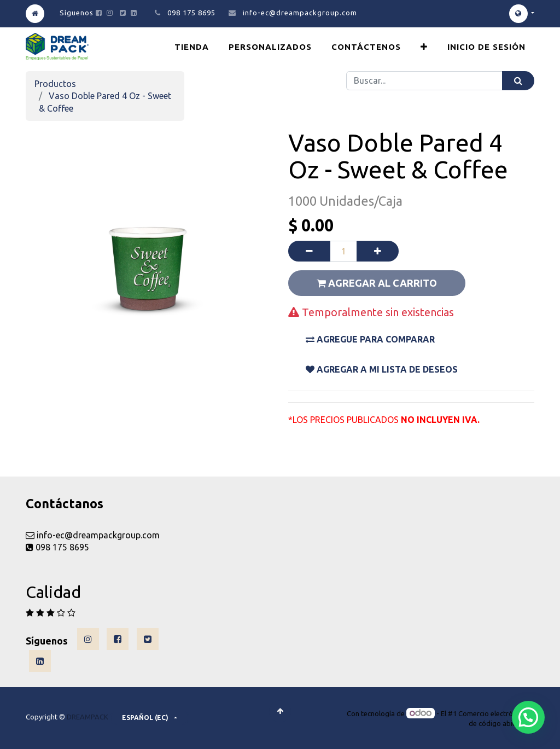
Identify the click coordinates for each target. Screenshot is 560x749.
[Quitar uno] (309, 251)
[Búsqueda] (518, 81)
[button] (424, 47)
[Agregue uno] (378, 251)
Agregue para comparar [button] (370, 339)
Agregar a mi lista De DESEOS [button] (382, 369)
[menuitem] (192, 47)
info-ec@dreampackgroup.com (300, 13)
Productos (55, 84)
